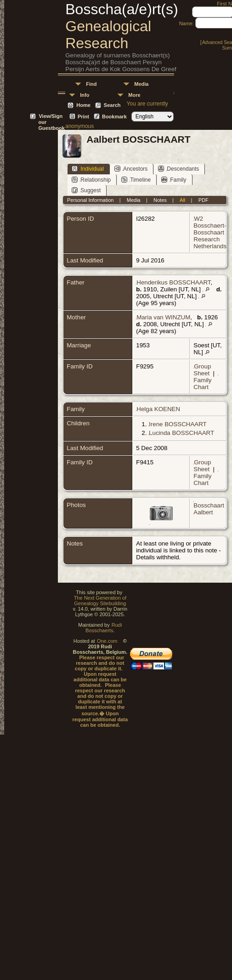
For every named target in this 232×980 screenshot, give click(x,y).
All (182, 200)
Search (112, 105)
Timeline (136, 180)
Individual (88, 169)
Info (85, 95)
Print (83, 117)
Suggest (86, 190)
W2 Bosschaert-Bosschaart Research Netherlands (210, 232)
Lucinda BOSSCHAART (181, 433)
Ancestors (131, 169)
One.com (107, 641)
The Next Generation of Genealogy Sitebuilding (100, 601)
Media (141, 84)
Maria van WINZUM (163, 317)
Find (91, 84)
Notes (160, 200)
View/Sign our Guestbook (51, 117)
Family (174, 180)
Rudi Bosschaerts (104, 628)
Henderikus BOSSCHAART (173, 282)
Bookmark (114, 117)
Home (83, 105)
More (134, 95)
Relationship (91, 180)
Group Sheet (202, 370)
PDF (204, 200)
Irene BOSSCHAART (178, 424)
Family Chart (202, 384)
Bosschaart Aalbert (209, 509)
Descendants (178, 169)
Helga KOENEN (158, 409)
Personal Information (91, 200)
